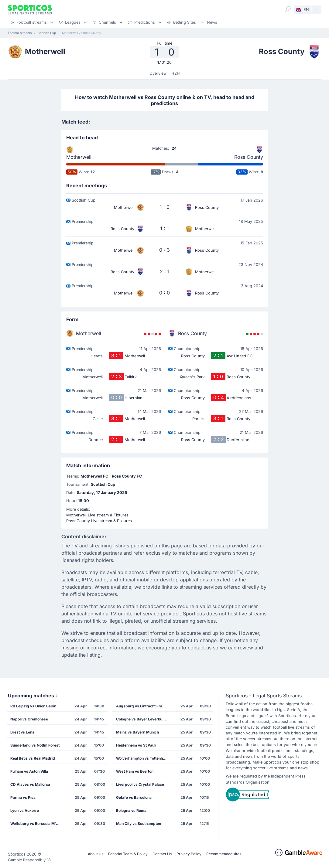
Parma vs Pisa (23, 797)
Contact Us (162, 854)
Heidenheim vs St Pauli (136, 745)
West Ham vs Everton (135, 771)
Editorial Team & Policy (128, 854)
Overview (158, 73)
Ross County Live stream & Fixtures (99, 521)
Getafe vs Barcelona (134, 797)
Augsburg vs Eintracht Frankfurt (144, 706)
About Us (96, 854)
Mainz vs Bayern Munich (137, 732)
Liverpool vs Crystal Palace (140, 784)
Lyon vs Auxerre (25, 810)
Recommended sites (224, 854)
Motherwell (79, 157)
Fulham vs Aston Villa (29, 771)
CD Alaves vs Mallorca (30, 784)
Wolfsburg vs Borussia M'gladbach (38, 824)
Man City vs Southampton (139, 824)
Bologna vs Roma (131, 810)
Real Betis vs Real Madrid (33, 758)
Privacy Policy (189, 854)
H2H (176, 73)
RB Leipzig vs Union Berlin (33, 706)
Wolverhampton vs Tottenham (142, 758)
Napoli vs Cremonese (29, 719)
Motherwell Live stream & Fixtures (97, 515)
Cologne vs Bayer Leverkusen (142, 719)
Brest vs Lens (22, 732)
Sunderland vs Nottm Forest (35, 745)
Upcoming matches (33, 696)
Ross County (249, 157)
